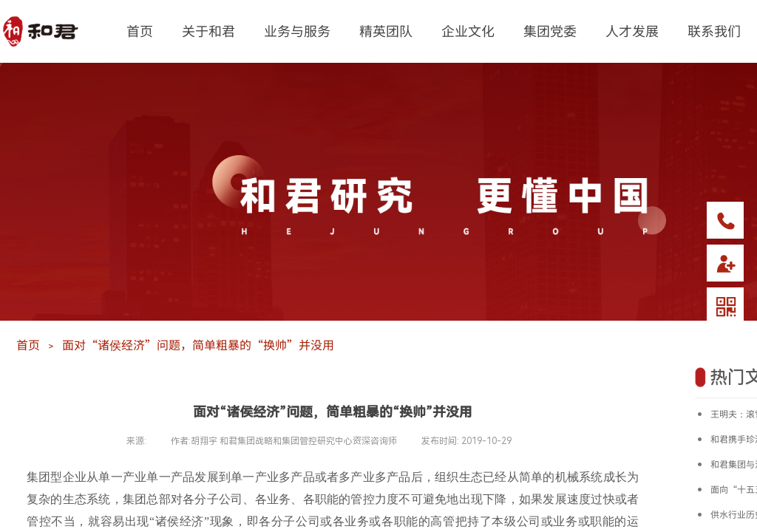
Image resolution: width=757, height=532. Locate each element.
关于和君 (208, 30)
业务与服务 (297, 30)
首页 (140, 30)
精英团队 (386, 30)
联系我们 (714, 30)
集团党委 (550, 30)
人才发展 (632, 30)
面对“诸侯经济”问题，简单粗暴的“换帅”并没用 (198, 344)
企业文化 (468, 30)
